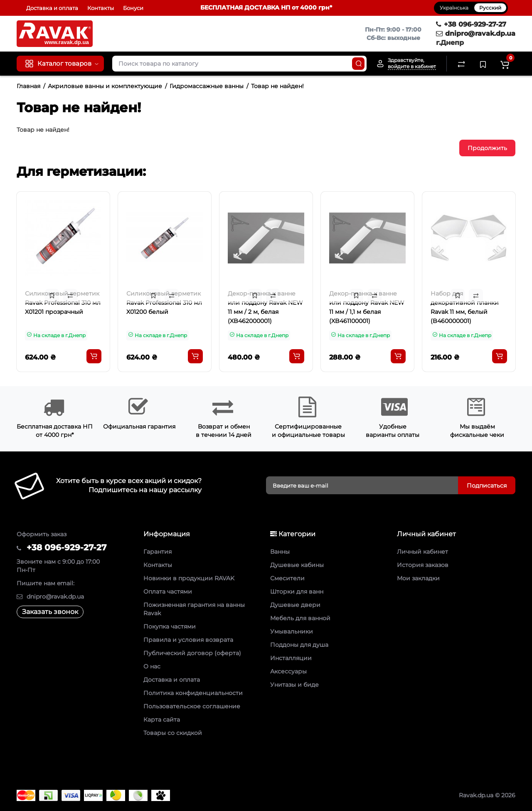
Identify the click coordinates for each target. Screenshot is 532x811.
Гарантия (158, 552)
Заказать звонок (50, 612)
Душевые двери (295, 605)
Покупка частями (170, 626)
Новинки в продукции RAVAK (189, 578)
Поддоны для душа (299, 645)
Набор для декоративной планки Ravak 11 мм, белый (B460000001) (465, 307)
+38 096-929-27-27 (471, 24)
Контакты (101, 8)
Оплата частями (168, 592)
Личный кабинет (422, 552)
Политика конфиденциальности (193, 693)
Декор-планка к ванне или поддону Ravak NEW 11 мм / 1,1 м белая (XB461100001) (367, 307)
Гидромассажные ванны (207, 86)
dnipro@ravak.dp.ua (476, 33)
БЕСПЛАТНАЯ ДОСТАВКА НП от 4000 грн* (266, 7)
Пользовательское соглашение (192, 706)
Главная (28, 86)
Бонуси (133, 8)
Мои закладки (418, 578)
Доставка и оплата (52, 8)
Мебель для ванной (300, 618)
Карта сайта (162, 720)
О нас (152, 666)
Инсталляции (291, 658)
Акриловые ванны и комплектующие (105, 86)
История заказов (423, 565)
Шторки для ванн (297, 592)
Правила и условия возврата (188, 640)
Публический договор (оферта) (192, 653)
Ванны (280, 552)
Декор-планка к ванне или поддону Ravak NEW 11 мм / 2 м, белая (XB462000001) (265, 307)
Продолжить (487, 148)
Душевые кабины (297, 565)
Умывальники (292, 631)
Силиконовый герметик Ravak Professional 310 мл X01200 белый (164, 303)
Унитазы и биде (294, 685)
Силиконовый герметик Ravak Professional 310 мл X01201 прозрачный (63, 303)
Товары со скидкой (173, 733)
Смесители (287, 578)
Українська (454, 8)
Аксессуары (288, 671)
